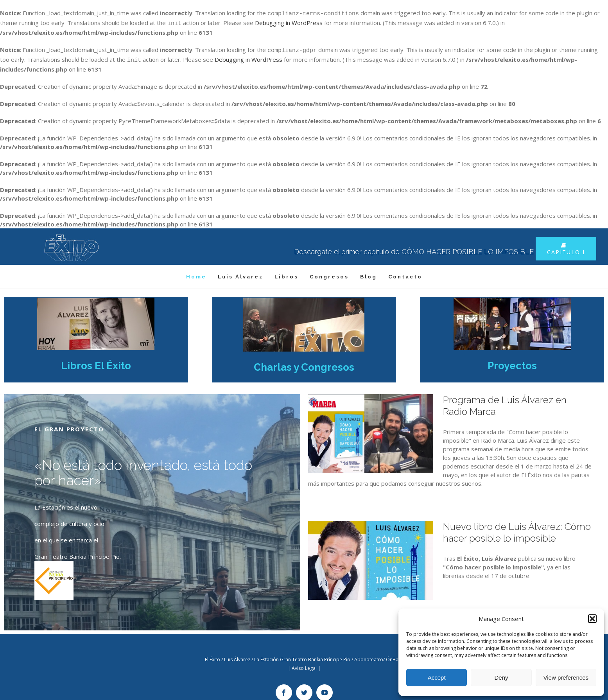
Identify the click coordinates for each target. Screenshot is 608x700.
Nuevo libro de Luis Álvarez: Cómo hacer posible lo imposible (517, 528)
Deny (501, 678)
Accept (437, 678)
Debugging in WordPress (289, 22)
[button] (592, 619)
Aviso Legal (304, 663)
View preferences (566, 678)
